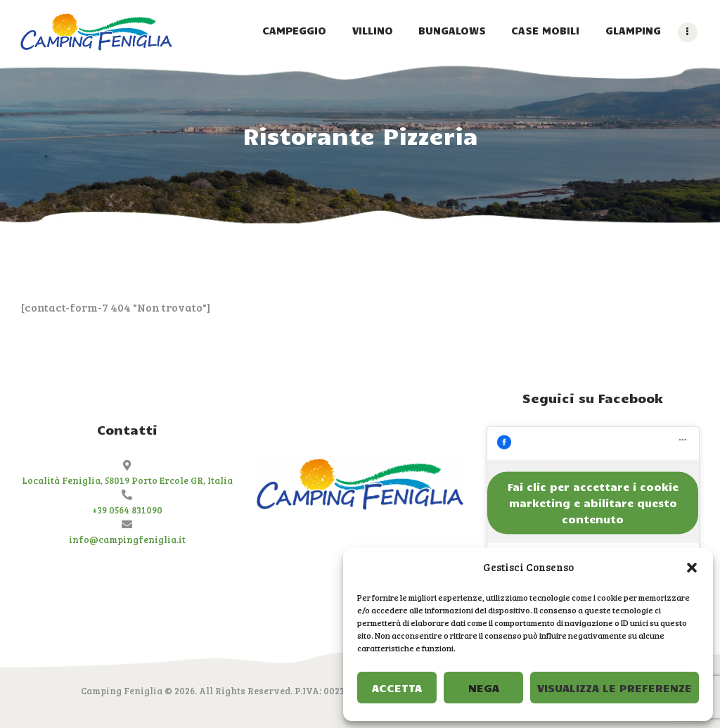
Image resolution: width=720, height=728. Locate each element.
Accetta (397, 688)
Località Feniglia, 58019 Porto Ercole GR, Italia (127, 480)
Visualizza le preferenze (615, 688)
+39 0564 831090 (127, 510)
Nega (484, 688)
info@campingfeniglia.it (127, 539)
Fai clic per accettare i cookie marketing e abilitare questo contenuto (593, 502)
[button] (692, 568)
